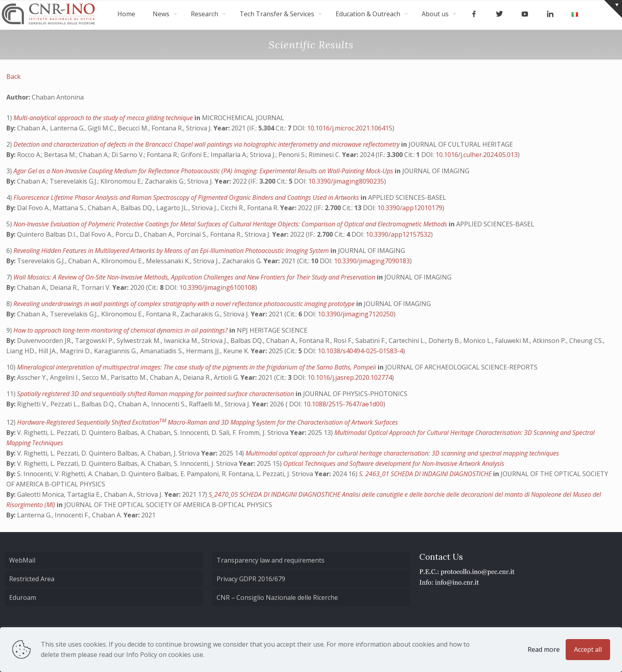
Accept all (588, 649)
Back (13, 77)
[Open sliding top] (613, 9)
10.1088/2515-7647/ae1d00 (343, 404)
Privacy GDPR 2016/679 (251, 579)
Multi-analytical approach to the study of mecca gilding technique (104, 118)
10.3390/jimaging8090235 (346, 181)
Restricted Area (32, 579)
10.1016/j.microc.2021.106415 (350, 128)
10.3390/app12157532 (398, 234)
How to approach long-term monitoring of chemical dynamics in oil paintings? (121, 330)
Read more (544, 649)
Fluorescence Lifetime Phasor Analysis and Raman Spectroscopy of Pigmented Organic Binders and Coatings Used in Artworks (187, 197)
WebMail (22, 560)
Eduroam (23, 597)
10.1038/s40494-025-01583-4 (360, 351)
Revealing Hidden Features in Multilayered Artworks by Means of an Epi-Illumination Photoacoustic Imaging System (172, 251)
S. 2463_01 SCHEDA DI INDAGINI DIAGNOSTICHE (426, 474)
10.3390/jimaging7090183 (372, 261)
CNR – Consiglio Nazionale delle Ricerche (277, 597)
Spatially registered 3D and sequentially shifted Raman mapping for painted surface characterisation (156, 394)
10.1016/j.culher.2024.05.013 (477, 155)
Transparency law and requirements (271, 560)
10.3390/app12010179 (410, 208)
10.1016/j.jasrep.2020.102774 (350, 377)
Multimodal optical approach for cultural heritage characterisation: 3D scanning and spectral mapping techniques (402, 453)
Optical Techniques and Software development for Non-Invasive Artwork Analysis (394, 463)
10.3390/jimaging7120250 (356, 314)
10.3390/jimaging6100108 (217, 287)
